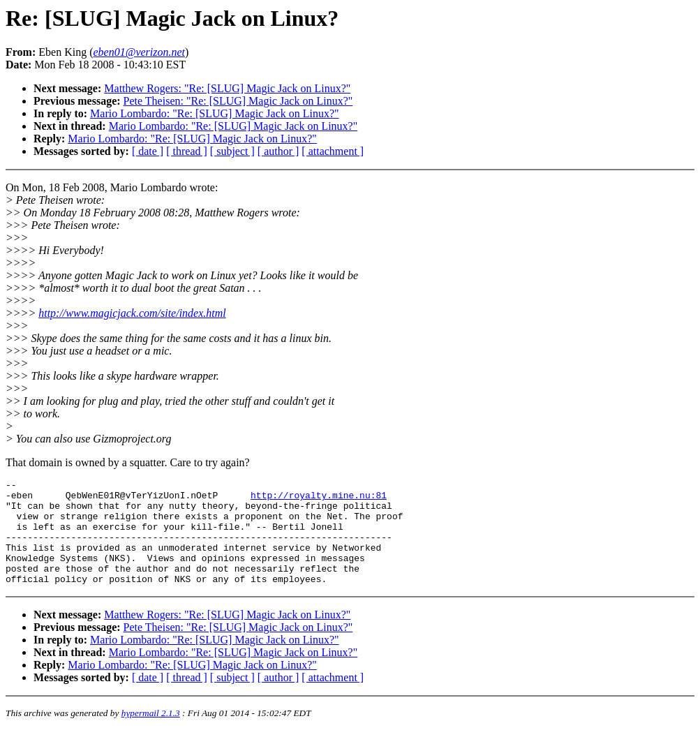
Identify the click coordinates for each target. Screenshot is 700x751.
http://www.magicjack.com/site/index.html (132, 313)
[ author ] (278, 151)
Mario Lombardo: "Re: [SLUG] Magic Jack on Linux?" (215, 113)
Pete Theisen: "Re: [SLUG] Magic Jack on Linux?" (238, 101)
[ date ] (148, 151)
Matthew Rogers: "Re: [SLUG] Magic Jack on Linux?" (227, 88)
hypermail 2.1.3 (151, 734)
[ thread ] (187, 151)
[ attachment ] (333, 151)
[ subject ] (232, 151)
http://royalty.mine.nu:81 (319, 499)
